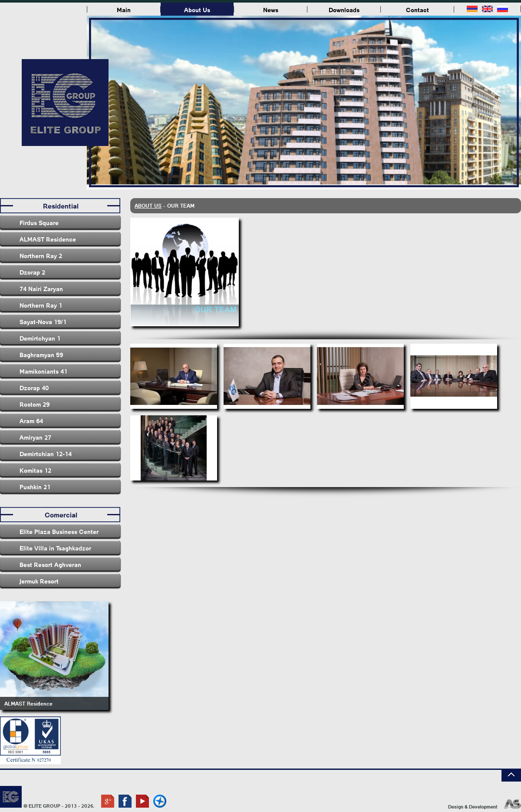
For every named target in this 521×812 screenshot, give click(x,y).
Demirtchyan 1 (40, 338)
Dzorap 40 (34, 388)
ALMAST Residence (48, 239)
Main (124, 10)
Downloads (344, 10)
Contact (417, 10)
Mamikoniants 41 (43, 371)
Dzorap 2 (32, 272)
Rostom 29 (35, 404)
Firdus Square (39, 222)
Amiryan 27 (35, 437)
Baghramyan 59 (41, 355)
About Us (197, 10)
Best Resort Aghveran (50, 564)
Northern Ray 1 (41, 305)
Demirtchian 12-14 (46, 454)
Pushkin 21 (35, 487)
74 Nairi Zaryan (41, 288)
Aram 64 (31, 421)
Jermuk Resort (39, 581)
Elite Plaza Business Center (59, 531)
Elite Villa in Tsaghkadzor (55, 548)
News (271, 10)
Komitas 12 (35, 470)
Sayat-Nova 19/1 (43, 321)
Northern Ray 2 (41, 255)
